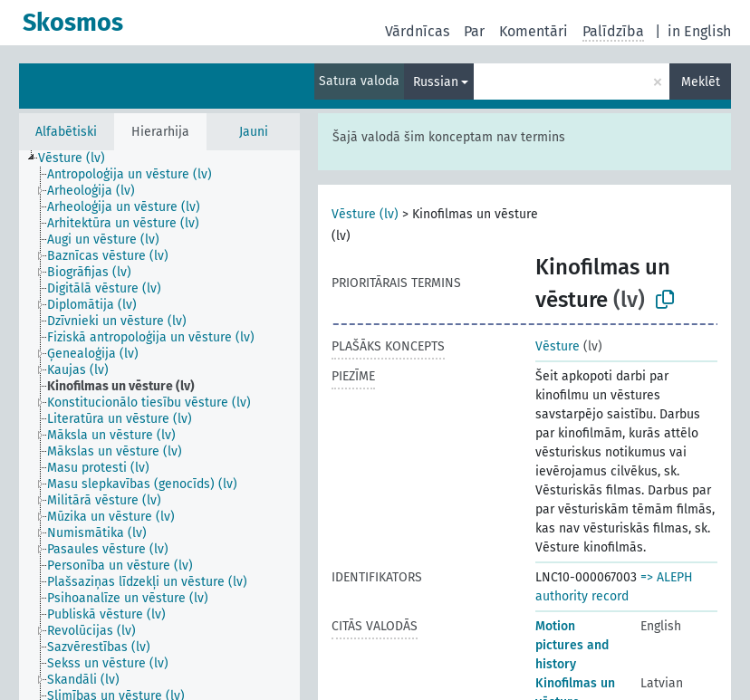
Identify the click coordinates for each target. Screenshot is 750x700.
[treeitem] (79, 158)
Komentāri (534, 31)
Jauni (254, 132)
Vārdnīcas (417, 31)
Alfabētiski (66, 132)
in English (699, 31)
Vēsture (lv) (365, 214)
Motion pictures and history (572, 645)
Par (474, 31)
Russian (436, 82)
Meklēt (701, 82)
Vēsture (558, 346)
